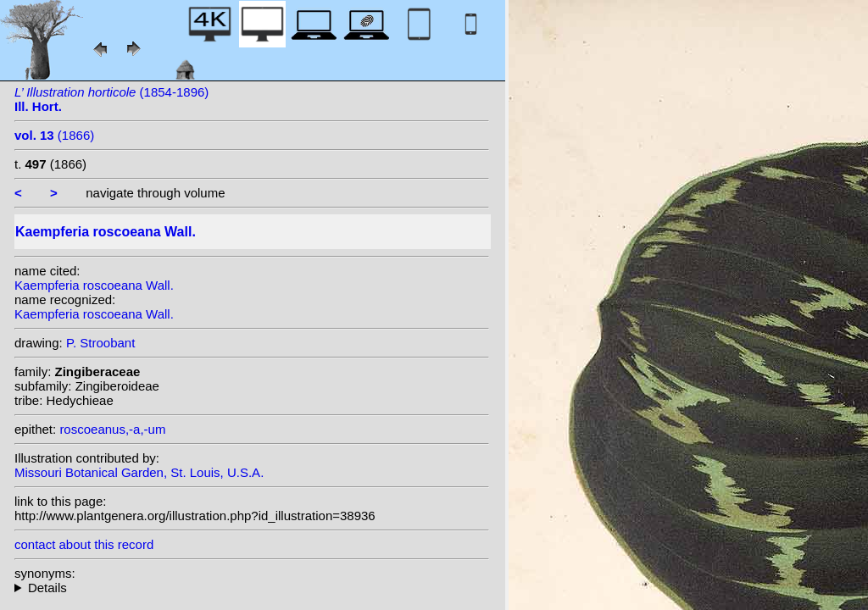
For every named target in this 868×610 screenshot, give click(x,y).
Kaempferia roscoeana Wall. (94, 285)
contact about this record (84, 544)
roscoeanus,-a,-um (112, 429)
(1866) (54, 135)
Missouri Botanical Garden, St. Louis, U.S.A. (139, 472)
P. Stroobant (100, 343)
